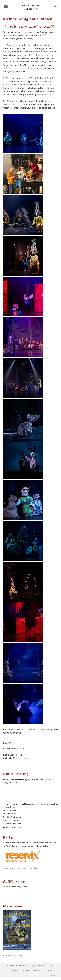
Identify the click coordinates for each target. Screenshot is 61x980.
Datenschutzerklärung (45, 971)
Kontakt (26, 971)
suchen (55, 6)
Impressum (52, 975)
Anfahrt (15, 971)
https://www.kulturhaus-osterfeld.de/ (21, 868)
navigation (6, 6)
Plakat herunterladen (13, 955)
